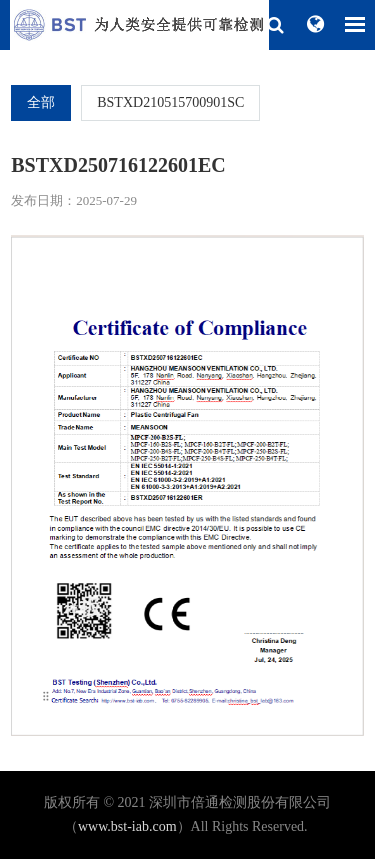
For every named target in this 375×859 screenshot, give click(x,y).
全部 (41, 102)
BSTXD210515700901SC (170, 102)
